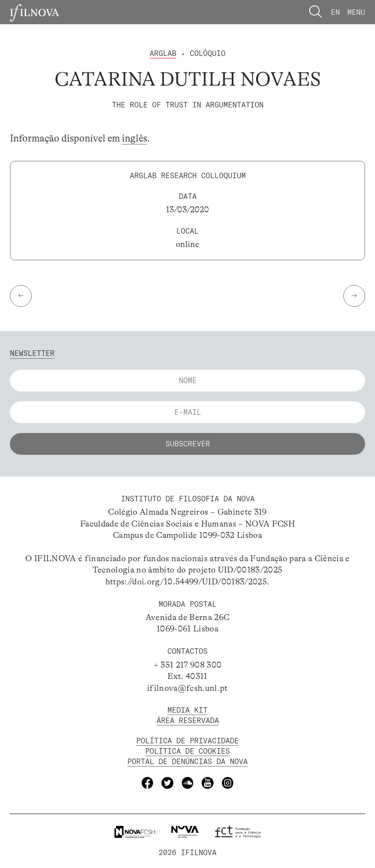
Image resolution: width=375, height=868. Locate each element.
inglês (134, 138)
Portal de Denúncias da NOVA (187, 761)
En (335, 12)
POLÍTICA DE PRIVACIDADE (187, 741)
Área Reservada (188, 720)
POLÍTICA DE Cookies (187, 751)
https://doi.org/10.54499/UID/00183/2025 (186, 582)
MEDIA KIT (187, 710)
